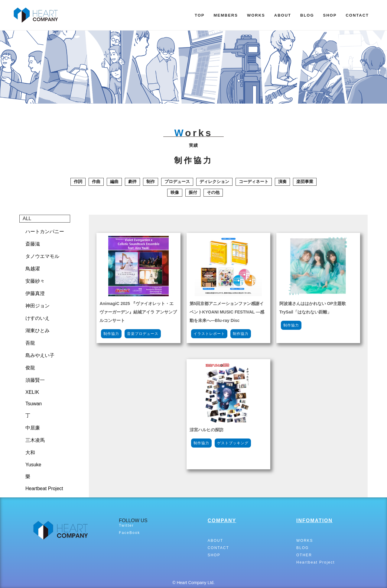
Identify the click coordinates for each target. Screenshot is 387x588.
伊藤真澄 (35, 293)
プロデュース (177, 182)
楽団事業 (305, 182)
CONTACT (357, 15)
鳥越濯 (33, 269)
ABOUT (283, 15)
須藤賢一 (35, 380)
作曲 (96, 182)
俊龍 (30, 368)
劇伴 (132, 182)
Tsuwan (34, 404)
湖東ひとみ (37, 331)
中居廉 (33, 428)
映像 (175, 192)
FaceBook (129, 533)
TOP (200, 15)
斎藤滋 (33, 244)
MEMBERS (226, 15)
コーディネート (254, 182)
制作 (151, 182)
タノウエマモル (42, 256)
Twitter (126, 525)
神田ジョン (37, 306)
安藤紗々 (35, 281)
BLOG (307, 15)
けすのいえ (37, 318)
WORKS (256, 15)
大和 (30, 453)
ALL (27, 218)
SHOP (330, 15)
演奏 (282, 182)
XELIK (32, 392)
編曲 (114, 182)
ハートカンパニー (45, 231)
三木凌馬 (35, 440)
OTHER (304, 555)
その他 (213, 192)
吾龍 (30, 343)
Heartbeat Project (44, 488)
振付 (193, 192)
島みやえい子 (40, 355)
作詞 (78, 182)
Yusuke (33, 465)
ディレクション (214, 182)
